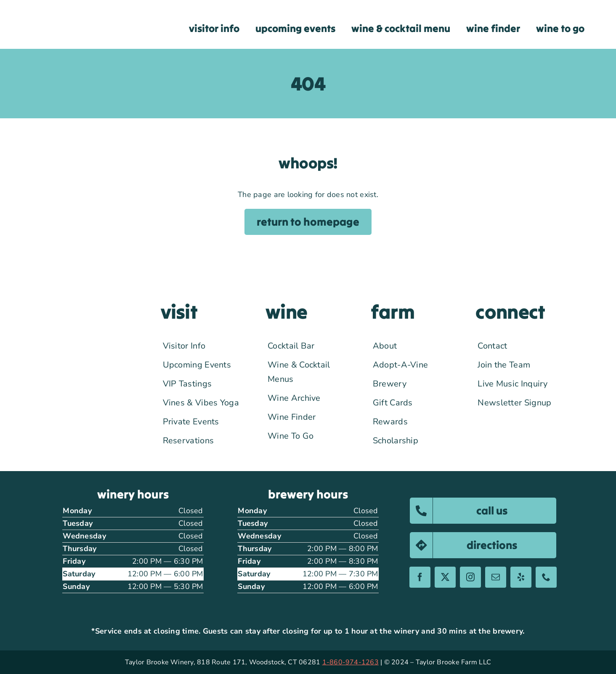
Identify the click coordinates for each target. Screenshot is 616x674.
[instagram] (470, 577)
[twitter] (445, 577)
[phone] (546, 577)
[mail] (496, 577)
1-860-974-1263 (350, 662)
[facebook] (420, 577)
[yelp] (521, 577)
